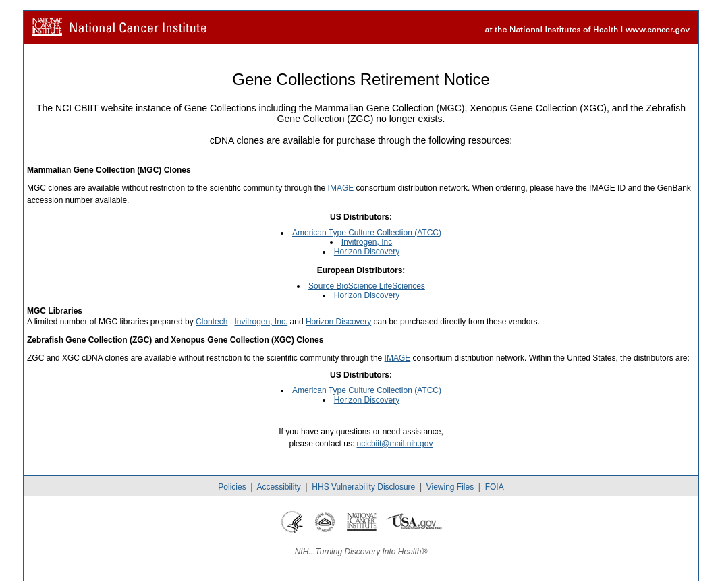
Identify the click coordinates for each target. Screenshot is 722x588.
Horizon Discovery (367, 252)
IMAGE (341, 188)
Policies (232, 487)
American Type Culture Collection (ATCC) (367, 233)
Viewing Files (450, 487)
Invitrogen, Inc (367, 242)
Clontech (212, 322)
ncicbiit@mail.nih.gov (395, 444)
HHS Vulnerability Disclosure (363, 487)
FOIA (495, 487)
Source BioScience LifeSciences (367, 286)
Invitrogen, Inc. (261, 322)
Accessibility (278, 487)
